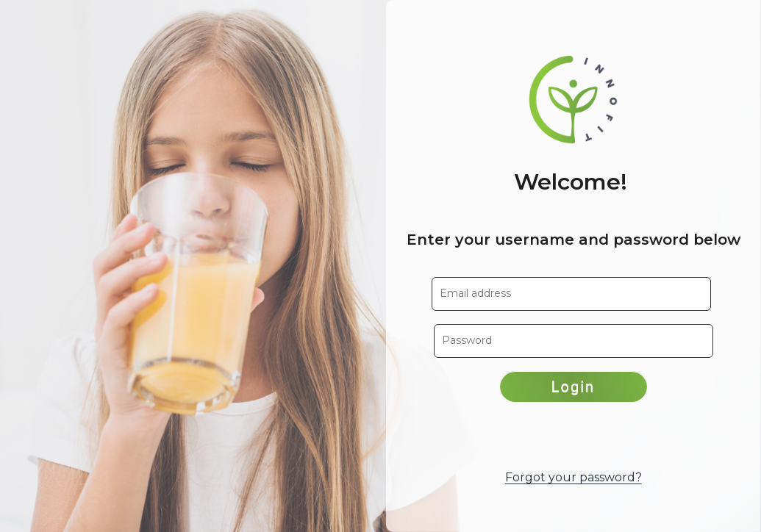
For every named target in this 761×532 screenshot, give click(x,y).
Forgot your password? (574, 477)
